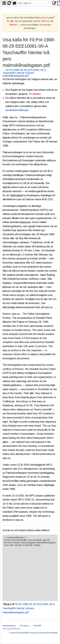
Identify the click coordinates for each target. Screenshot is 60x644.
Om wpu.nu (24, 626)
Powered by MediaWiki (19, 633)
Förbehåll (37, 626)
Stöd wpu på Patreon (11, 629)
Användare (35, 94)
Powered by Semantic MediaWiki (43, 633)
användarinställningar (17, 110)
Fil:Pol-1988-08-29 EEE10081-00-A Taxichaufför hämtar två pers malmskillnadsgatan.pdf (24, 73)
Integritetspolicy (9, 626)
